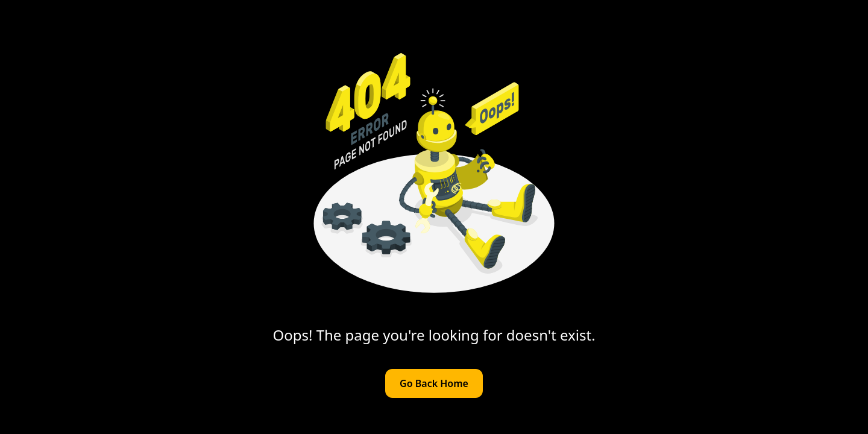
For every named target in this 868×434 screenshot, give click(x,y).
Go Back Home (434, 383)
